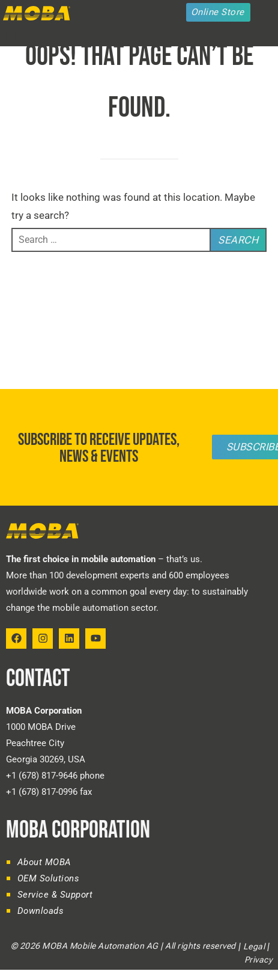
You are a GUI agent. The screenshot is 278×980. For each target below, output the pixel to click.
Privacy (258, 960)
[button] (11, 35)
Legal (254, 946)
